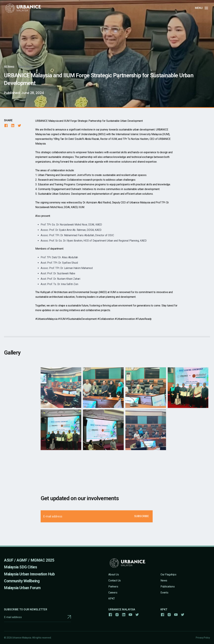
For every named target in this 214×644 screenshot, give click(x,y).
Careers (113, 593)
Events (164, 593)
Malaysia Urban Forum (22, 588)
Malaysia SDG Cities (21, 567)
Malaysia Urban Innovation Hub (29, 574)
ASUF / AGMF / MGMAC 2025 (29, 560)
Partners (113, 587)
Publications (168, 587)
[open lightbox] (61, 390)
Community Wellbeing (22, 581)
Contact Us (115, 581)
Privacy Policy (203, 638)
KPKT (112, 599)
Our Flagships (168, 574)
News (164, 581)
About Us (114, 574)
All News (9, 66)
